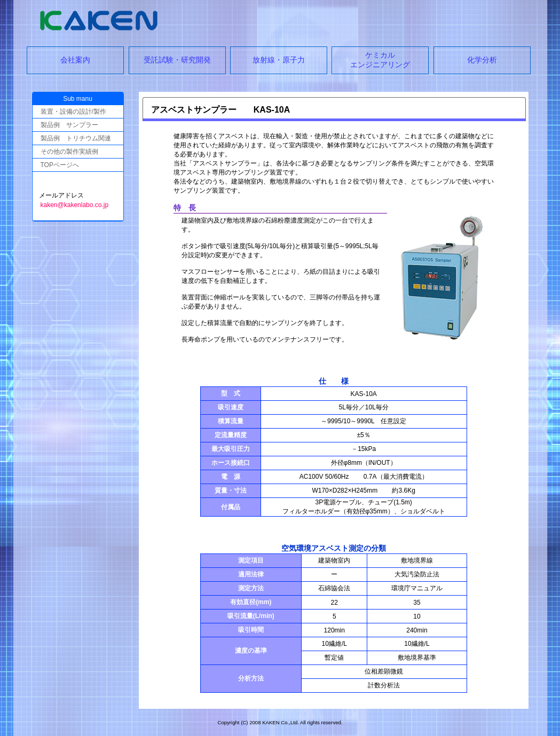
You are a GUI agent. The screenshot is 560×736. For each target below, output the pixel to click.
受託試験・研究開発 (177, 60)
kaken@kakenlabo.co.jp (75, 205)
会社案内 (75, 60)
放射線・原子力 (279, 60)
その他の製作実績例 (69, 152)
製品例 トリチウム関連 (76, 138)
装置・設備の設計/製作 (73, 112)
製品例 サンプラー (69, 125)
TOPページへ (60, 165)
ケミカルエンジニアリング (380, 60)
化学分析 (482, 60)
